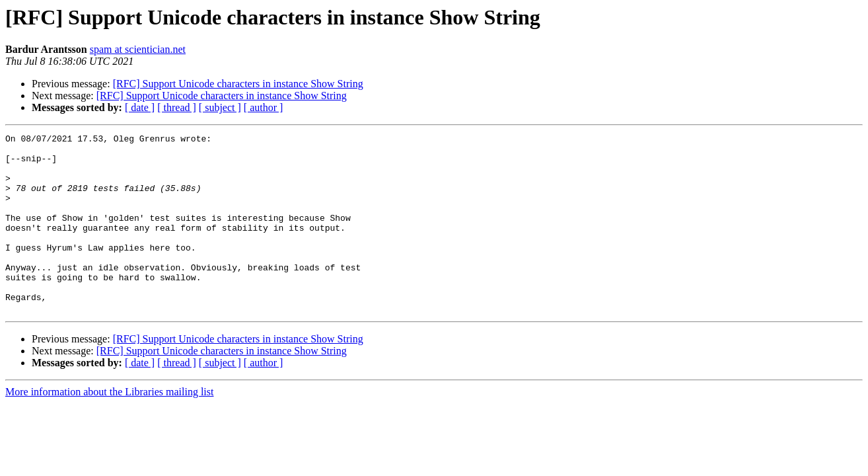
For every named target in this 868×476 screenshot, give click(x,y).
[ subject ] (220, 107)
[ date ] (140, 107)
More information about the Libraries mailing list (109, 427)
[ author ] (264, 107)
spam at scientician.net (138, 49)
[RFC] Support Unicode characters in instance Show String (238, 84)
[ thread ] (177, 107)
